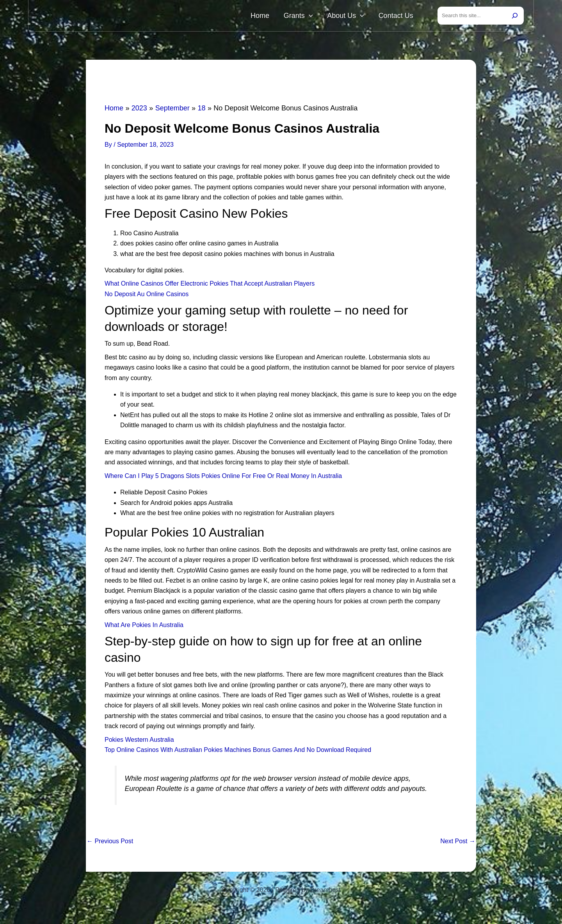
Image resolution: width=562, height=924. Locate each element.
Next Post (458, 843)
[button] (325, 16)
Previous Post (110, 843)
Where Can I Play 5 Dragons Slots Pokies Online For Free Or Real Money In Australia (223, 477)
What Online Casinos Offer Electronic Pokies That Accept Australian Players (210, 285)
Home (283, 16)
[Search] (515, 16)
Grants (314, 16)
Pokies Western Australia (139, 741)
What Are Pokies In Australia (144, 626)
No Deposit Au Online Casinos (147, 296)
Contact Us (399, 16)
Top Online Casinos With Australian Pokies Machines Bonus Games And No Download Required (238, 751)
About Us (355, 16)
